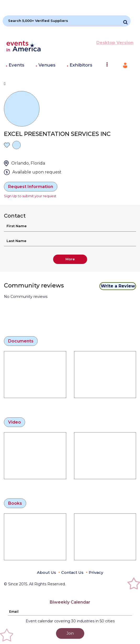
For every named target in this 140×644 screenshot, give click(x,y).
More (70, 259)
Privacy (96, 572)
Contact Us (72, 572)
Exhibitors (81, 65)
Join (70, 633)
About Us (46, 572)
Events (16, 65)
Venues (47, 65)
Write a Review (118, 286)
